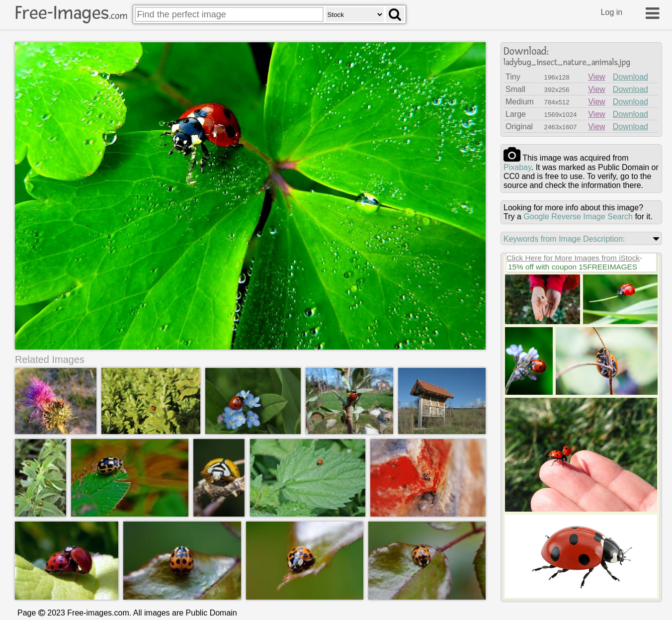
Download (630, 77)
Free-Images (71, 13)
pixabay (517, 167)
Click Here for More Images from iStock (573, 258)
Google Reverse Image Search (578, 217)
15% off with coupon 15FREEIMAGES (573, 267)
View (596, 77)
